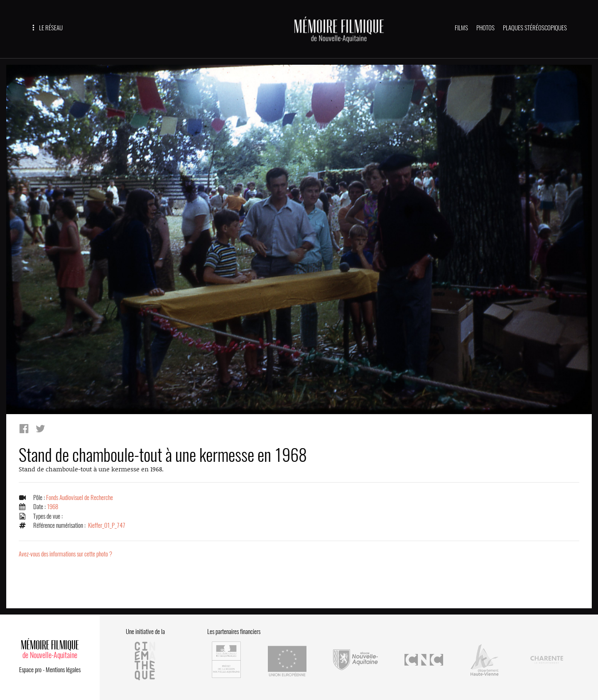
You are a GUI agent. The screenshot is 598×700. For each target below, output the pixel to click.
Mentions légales (63, 670)
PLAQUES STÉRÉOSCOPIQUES (535, 28)
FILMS (461, 28)
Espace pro (30, 670)
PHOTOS (485, 28)
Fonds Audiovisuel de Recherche (80, 498)
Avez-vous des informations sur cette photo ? (65, 554)
